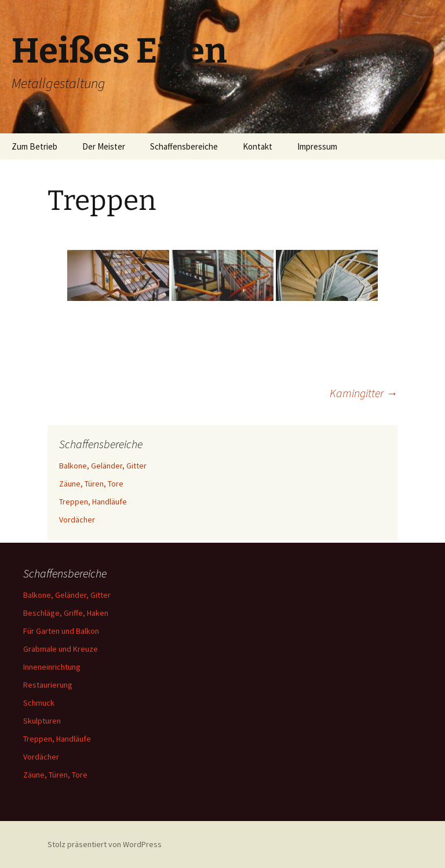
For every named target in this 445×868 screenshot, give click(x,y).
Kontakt (258, 146)
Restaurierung (48, 685)
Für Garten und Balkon (61, 631)
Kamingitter (364, 393)
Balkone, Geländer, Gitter (103, 466)
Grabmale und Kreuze (61, 649)
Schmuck (39, 703)
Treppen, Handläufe (93, 502)
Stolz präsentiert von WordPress (105, 844)
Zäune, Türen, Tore (91, 484)
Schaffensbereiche (184, 146)
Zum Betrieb (34, 146)
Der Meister (104, 146)
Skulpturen (42, 721)
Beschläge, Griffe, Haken (66, 613)
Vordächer (77, 520)
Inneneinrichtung (52, 667)
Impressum (317, 146)
